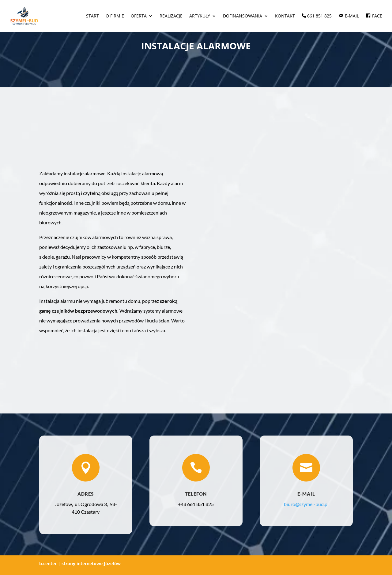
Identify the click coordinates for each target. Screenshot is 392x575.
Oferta (139, 16)
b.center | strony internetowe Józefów (80, 564)
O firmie (115, 16)
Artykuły (200, 16)
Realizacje (171, 16)
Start (92, 16)
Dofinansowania (243, 16)
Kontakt (285, 16)
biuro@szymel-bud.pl (306, 504)
